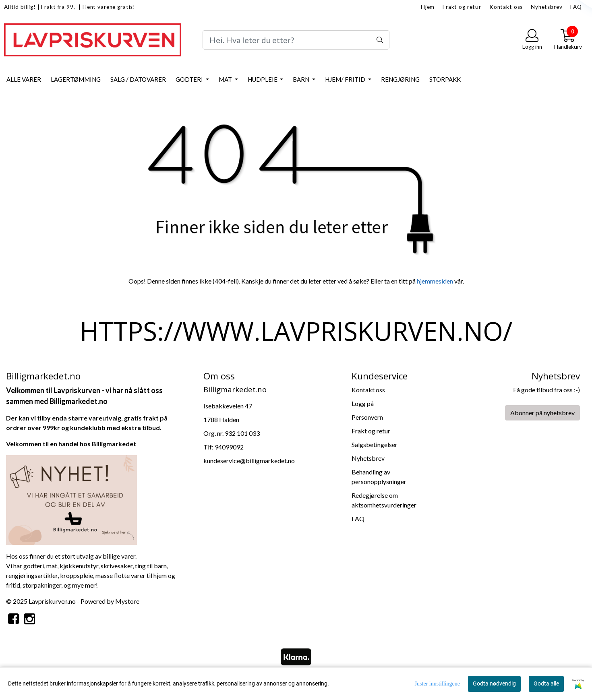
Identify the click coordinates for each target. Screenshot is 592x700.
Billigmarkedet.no (79, 401)
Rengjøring (400, 79)
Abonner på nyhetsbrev (542, 413)
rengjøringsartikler (32, 575)
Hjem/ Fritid (346, 79)
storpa (32, 585)
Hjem (428, 7)
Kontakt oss (506, 7)
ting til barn (151, 566)
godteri (34, 566)
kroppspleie (77, 575)
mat (52, 566)
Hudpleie (263, 79)
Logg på (363, 403)
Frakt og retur (462, 7)
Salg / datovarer (138, 79)
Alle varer (24, 79)
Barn (302, 79)
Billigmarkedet (114, 444)
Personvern (367, 417)
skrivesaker (117, 566)
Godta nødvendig (494, 683)
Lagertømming (76, 79)
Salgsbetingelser (375, 444)
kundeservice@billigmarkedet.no (249, 461)
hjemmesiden (435, 281)
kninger (51, 585)
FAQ (576, 7)
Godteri (190, 79)
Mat (226, 79)
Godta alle (546, 683)
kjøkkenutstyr (79, 566)
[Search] (296, 40)
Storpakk (445, 79)
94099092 (229, 447)
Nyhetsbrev (547, 7)
